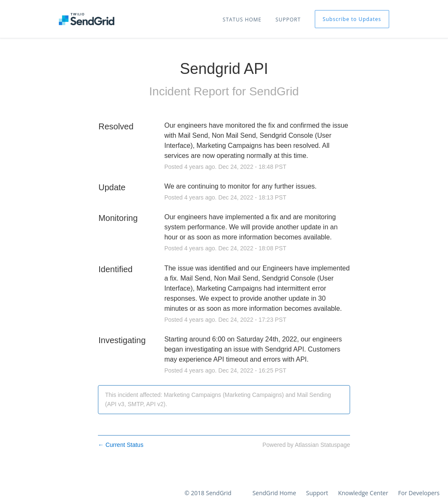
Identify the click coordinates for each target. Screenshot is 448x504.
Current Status (121, 445)
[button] (352, 19)
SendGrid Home (274, 493)
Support (317, 493)
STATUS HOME (242, 20)
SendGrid (274, 91)
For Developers (419, 493)
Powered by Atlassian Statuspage (306, 445)
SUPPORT (288, 20)
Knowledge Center (363, 493)
